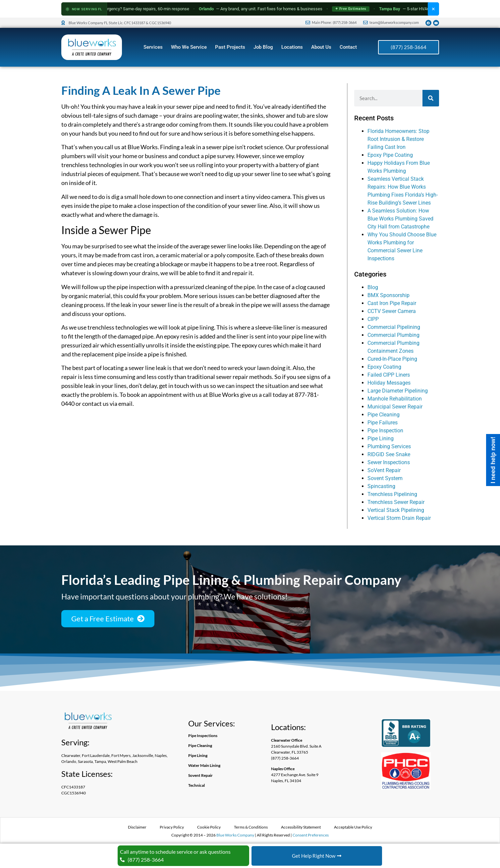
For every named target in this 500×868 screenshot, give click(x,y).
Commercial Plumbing (393, 335)
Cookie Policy (209, 827)
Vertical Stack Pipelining (396, 510)
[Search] (431, 98)
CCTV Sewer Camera (392, 311)
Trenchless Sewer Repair (396, 502)
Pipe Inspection (385, 431)
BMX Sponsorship (389, 295)
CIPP (373, 319)
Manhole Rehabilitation (395, 399)
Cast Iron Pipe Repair (392, 303)
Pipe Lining (381, 438)
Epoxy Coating (384, 367)
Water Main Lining (204, 765)
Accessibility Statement (301, 827)
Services (153, 47)
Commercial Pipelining (394, 327)
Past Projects (230, 47)
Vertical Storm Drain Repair (399, 518)
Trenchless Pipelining (392, 494)
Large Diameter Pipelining (398, 391)
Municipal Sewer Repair (395, 407)
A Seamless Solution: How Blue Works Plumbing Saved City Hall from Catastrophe (400, 219)
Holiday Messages (389, 383)
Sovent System (385, 478)
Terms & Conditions (251, 827)
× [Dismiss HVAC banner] (433, 9)
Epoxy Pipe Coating (390, 155)
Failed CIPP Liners (389, 375)
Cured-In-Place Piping (392, 359)
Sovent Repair (200, 775)
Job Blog (263, 47)
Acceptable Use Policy (353, 827)
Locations (292, 47)
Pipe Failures (383, 423)
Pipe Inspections (203, 736)
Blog (373, 287)
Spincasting (381, 486)
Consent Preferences (311, 835)
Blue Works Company (235, 835)
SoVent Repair (384, 470)
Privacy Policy (172, 827)
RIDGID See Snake (389, 454)
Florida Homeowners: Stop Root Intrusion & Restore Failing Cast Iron (398, 139)
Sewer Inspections (389, 462)
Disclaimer (137, 827)
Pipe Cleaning (384, 415)
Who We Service (189, 47)
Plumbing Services (389, 446)
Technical (196, 785)
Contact (348, 47)
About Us (321, 47)
